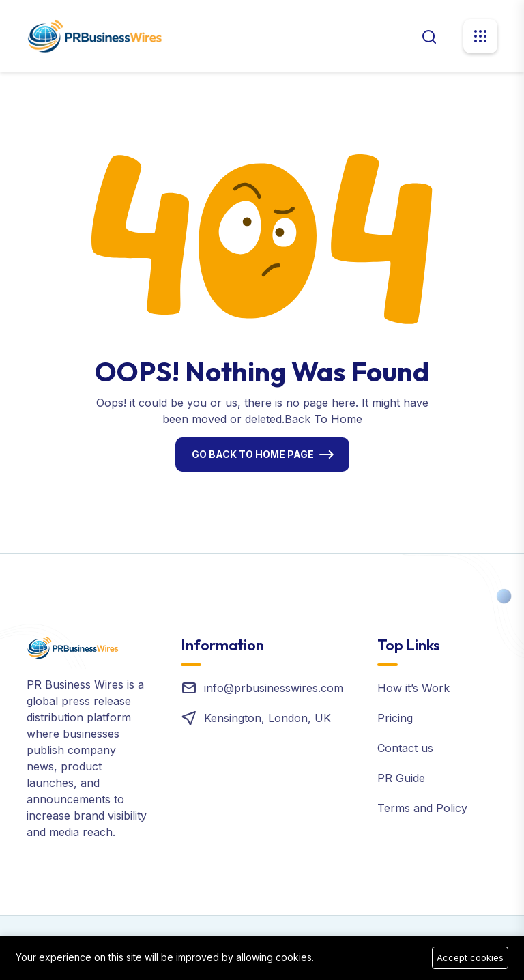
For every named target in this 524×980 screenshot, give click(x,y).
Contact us (405, 748)
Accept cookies (470, 957)
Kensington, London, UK (267, 718)
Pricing (395, 718)
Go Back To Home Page (253, 454)
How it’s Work (413, 688)
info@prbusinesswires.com (274, 688)
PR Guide (401, 778)
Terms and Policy (422, 808)
